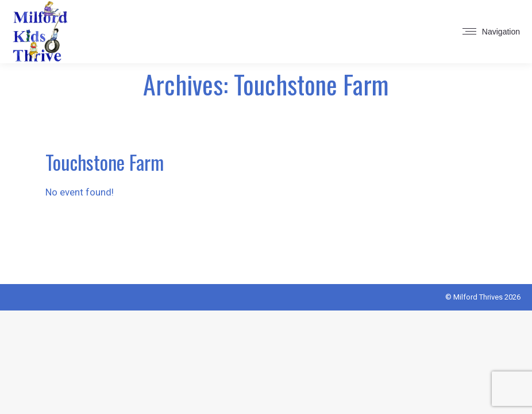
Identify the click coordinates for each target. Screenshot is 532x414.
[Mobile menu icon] (491, 32)
